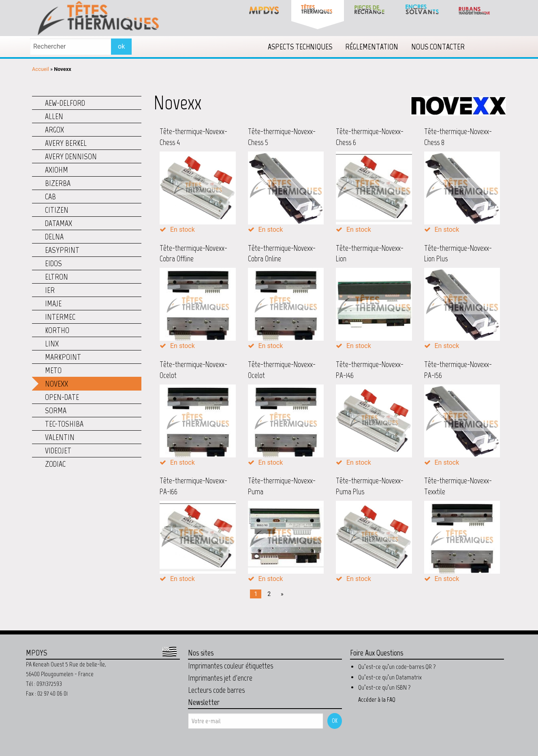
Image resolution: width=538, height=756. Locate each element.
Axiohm (57, 170)
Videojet (58, 451)
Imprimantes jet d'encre (220, 678)
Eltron (57, 277)
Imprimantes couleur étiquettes (231, 666)
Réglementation (372, 47)
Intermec (60, 317)
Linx (52, 344)
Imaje (53, 303)
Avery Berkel (66, 143)
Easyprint (62, 250)
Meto (53, 370)
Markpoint (63, 357)
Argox (54, 130)
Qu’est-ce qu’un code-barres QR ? (397, 667)
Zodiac (55, 464)
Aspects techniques (300, 47)
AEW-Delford (65, 103)
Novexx (57, 384)
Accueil (41, 69)
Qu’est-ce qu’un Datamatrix (390, 677)
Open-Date (62, 397)
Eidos (53, 263)
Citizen (57, 210)
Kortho (57, 330)
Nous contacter (438, 47)
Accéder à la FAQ (377, 699)
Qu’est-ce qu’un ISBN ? (384, 687)
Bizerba (58, 183)
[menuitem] (300, 47)
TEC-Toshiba (64, 424)
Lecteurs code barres (216, 690)
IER (50, 290)
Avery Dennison (71, 156)
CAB (50, 196)
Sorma (56, 410)
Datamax (59, 223)
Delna (54, 237)
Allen (54, 116)
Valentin (60, 437)
